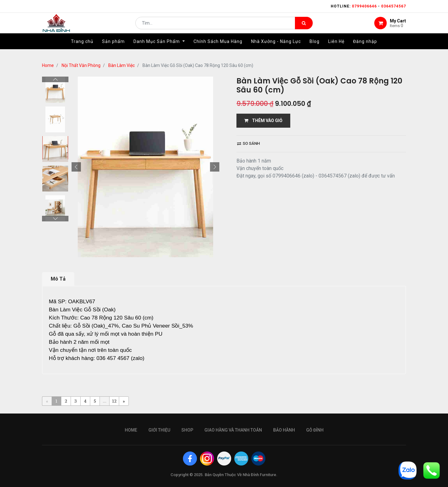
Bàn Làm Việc (121, 65)
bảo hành (284, 430)
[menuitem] (82, 49)
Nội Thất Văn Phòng (81, 65)
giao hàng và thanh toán (233, 430)
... (104, 401)
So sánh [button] (248, 143)
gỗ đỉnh (315, 430)
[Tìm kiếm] (304, 27)
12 (114, 401)
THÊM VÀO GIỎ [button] (263, 121)
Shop (187, 430)
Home (48, 65)
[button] (76, 167)
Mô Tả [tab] (58, 279)
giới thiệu (159, 430)
